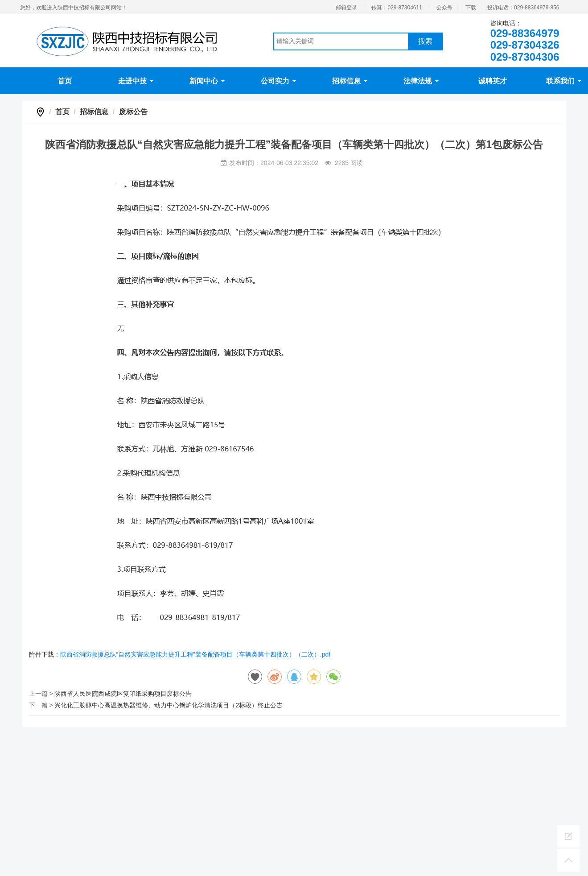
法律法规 (421, 81)
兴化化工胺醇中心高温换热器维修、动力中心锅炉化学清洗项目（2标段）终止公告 (169, 705)
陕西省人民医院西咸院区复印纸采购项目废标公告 (123, 694)
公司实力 (278, 81)
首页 (65, 81)
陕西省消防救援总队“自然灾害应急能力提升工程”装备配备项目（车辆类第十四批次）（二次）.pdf (195, 654)
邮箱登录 (346, 8)
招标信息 (350, 81)
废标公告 (133, 112)
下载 (471, 8)
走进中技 (136, 81)
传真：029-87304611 (397, 8)
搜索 (425, 41)
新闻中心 (207, 81)
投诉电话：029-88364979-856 (523, 8)
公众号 (444, 8)
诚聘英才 (493, 81)
